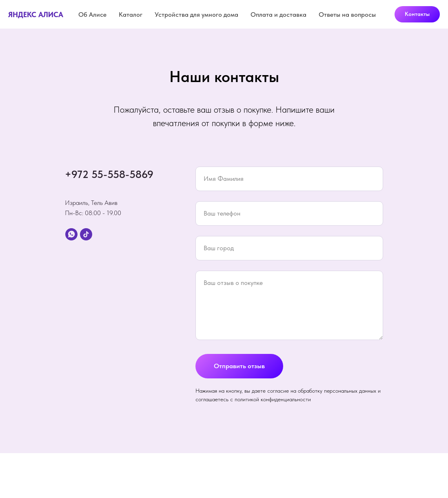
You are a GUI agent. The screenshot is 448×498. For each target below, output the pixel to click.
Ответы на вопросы (347, 14)
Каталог (131, 14)
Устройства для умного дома (196, 14)
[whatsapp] (71, 234)
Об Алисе (92, 14)
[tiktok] (86, 234)
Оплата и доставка (278, 14)
